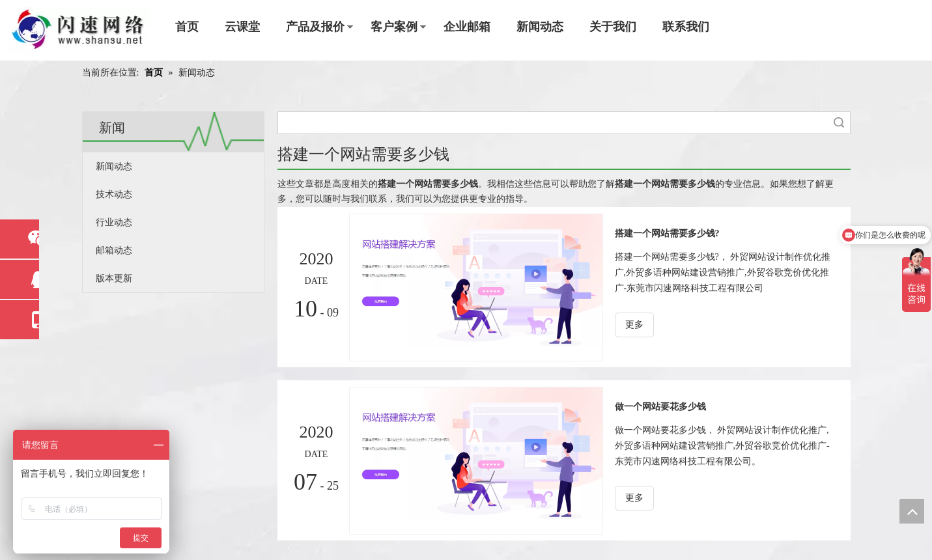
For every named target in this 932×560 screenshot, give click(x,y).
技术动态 (114, 194)
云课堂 (242, 27)
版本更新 (114, 278)
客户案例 (394, 27)
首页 (187, 27)
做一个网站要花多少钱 (660, 407)
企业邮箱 (467, 27)
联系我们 (686, 27)
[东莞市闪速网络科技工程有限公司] (78, 30)
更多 (634, 325)
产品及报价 (315, 27)
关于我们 (613, 27)
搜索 (839, 123)
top (912, 511)
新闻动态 (540, 27)
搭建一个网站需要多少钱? (667, 233)
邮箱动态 (114, 250)
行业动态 (114, 222)
